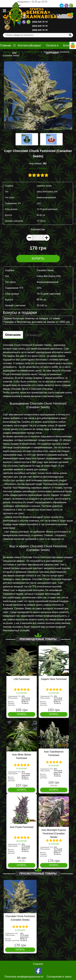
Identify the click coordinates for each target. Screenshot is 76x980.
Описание (13, 335)
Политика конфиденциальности (24, 977)
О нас (14, 49)
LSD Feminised (22, 679)
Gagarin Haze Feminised (54, 679)
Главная (6, 45)
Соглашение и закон (59, 977)
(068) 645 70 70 (40, 30)
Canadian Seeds (32, 52)
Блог (66, 45)
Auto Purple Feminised (22, 827)
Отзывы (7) (34, 335)
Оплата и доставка (52, 49)
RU (58, 14)
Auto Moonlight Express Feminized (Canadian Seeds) (54, 834)
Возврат (36, 45)
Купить (38, 258)
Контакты (24, 45)
